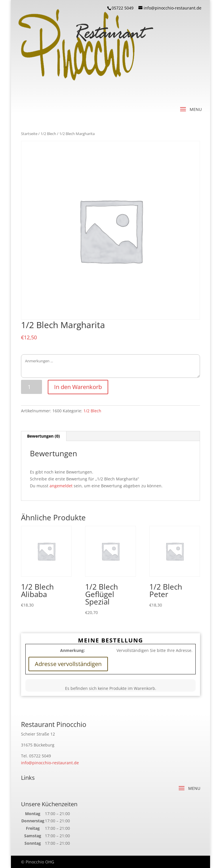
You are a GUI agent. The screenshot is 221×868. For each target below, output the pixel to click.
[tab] (44, 436)
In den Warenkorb (78, 387)
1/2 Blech (48, 134)
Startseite (29, 134)
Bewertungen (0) (43, 436)
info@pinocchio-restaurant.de (50, 763)
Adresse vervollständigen (68, 664)
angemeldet (61, 486)
